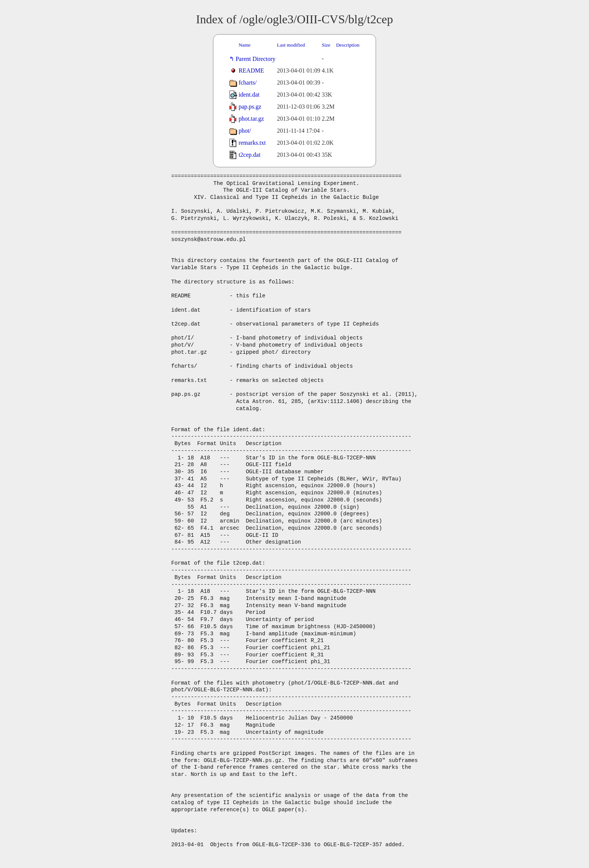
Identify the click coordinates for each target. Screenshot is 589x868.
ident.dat (249, 95)
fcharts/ (248, 83)
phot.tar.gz (251, 119)
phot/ (245, 131)
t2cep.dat (249, 155)
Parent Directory (257, 59)
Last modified (291, 45)
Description (348, 45)
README (251, 70)
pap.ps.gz (250, 107)
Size (326, 45)
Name (245, 45)
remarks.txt (252, 143)
